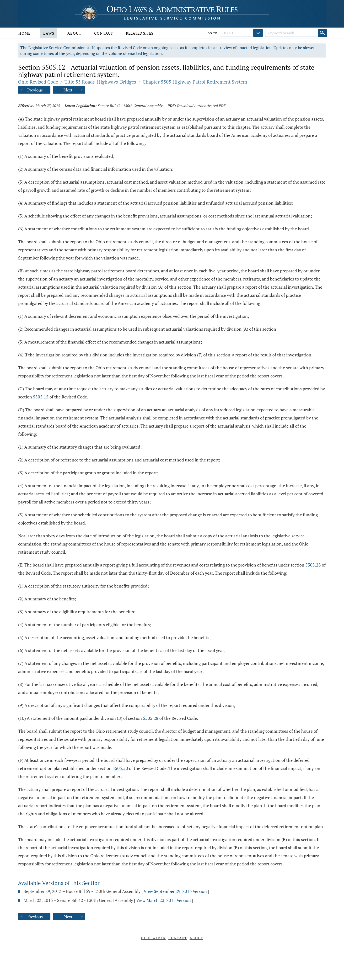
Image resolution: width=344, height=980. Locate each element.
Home (24, 33)
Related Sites (140, 33)
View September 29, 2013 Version (175, 891)
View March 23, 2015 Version (164, 900)
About (74, 33)
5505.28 (313, 565)
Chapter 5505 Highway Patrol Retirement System (195, 82)
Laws (49, 33)
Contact (104, 33)
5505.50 (120, 768)
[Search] (322, 33)
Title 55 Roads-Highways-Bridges (100, 82)
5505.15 (41, 397)
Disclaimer (153, 938)
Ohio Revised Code (38, 82)
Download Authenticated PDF (201, 106)
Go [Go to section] (258, 33)
